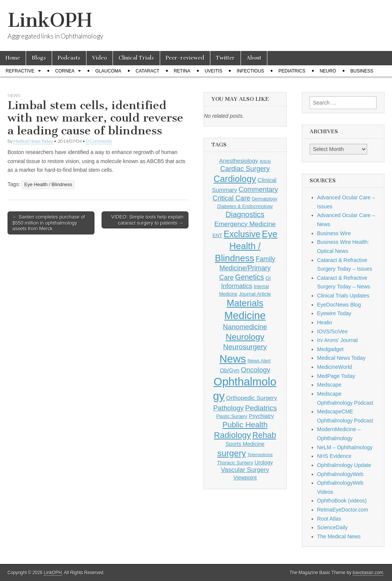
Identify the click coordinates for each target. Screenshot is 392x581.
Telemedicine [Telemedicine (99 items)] (260, 455)
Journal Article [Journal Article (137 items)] (255, 294)
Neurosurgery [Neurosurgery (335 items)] (245, 347)
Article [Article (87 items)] (265, 161)
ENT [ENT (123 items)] (218, 235)
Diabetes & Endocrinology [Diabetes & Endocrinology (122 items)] (245, 206)
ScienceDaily (333, 527)
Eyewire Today (334, 313)
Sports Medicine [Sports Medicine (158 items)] (245, 444)
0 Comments (99, 141)
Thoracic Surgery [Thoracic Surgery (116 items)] (235, 463)
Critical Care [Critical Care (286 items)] (231, 198)
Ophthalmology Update (344, 465)
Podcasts (69, 58)
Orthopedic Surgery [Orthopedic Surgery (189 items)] (252, 398)
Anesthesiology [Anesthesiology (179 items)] (238, 161)
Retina (182, 71)
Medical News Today (33, 141)
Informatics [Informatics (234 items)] (236, 286)
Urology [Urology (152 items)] (264, 462)
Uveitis (214, 71)
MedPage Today (336, 376)
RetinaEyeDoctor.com (343, 510)
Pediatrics (292, 71)
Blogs (39, 58)
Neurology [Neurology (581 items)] (245, 337)
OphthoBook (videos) (342, 501)
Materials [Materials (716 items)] (245, 303)
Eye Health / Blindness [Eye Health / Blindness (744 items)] (246, 246)
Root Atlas (329, 519)
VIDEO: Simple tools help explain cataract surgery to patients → (147, 220)
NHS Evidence (334, 456)
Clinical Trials (136, 58)
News (14, 95)
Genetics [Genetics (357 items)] (249, 277)
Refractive (20, 71)
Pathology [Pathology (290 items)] (229, 408)
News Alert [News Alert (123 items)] (259, 361)
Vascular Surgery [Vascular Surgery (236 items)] (245, 470)
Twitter (225, 58)
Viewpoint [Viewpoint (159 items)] (245, 478)
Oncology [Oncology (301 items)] (256, 370)
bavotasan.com (368, 573)
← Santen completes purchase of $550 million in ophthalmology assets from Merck (49, 223)
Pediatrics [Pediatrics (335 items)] (261, 408)
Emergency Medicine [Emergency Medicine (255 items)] (245, 224)
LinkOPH (50, 20)
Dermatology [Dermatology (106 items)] (265, 199)
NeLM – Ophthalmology (345, 447)
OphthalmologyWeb (340, 474)
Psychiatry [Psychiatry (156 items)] (261, 416)
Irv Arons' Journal (338, 340)
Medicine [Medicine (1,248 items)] (245, 315)
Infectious (251, 71)
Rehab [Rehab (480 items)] (264, 435)
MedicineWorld (335, 367)
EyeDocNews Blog (339, 305)
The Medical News (339, 536)
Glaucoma (108, 71)
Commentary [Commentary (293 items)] (259, 189)
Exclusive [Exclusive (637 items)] (242, 234)
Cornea (65, 71)
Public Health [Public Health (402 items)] (245, 425)
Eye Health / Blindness (48, 185)
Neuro (328, 71)
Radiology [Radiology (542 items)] (233, 435)
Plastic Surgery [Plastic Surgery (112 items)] (231, 416)
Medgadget (330, 349)
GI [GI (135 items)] (268, 278)
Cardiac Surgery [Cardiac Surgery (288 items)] (245, 169)
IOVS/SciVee (333, 331)
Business (362, 71)
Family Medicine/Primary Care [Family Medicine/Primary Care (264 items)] (247, 268)
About (254, 58)
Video (100, 58)
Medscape (329, 385)
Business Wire (334, 233)
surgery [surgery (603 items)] (231, 453)
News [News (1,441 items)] (233, 359)
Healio (325, 322)
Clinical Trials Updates (343, 296)
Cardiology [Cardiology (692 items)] (235, 179)
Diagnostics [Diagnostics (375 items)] (245, 214)
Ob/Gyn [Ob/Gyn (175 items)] (230, 370)
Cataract (147, 71)
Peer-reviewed (185, 58)
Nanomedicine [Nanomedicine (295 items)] (245, 327)
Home (13, 58)
